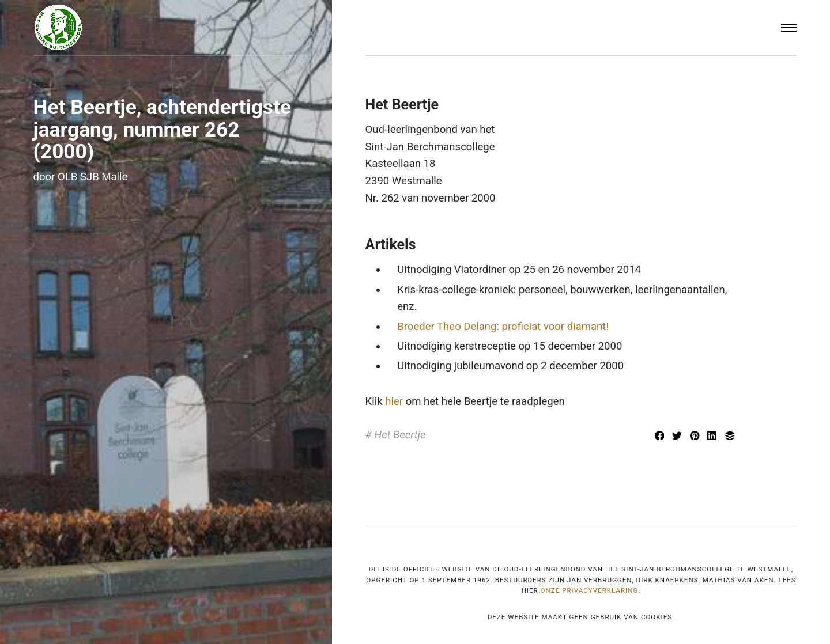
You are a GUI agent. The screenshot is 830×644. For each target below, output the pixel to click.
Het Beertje (400, 435)
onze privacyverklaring (590, 590)
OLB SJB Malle (93, 177)
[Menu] (789, 28)
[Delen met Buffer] (730, 437)
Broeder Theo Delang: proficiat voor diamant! (503, 327)
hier (394, 401)
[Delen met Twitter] (679, 437)
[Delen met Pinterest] (696, 437)
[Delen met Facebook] (661, 437)
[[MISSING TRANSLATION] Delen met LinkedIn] (714, 437)
